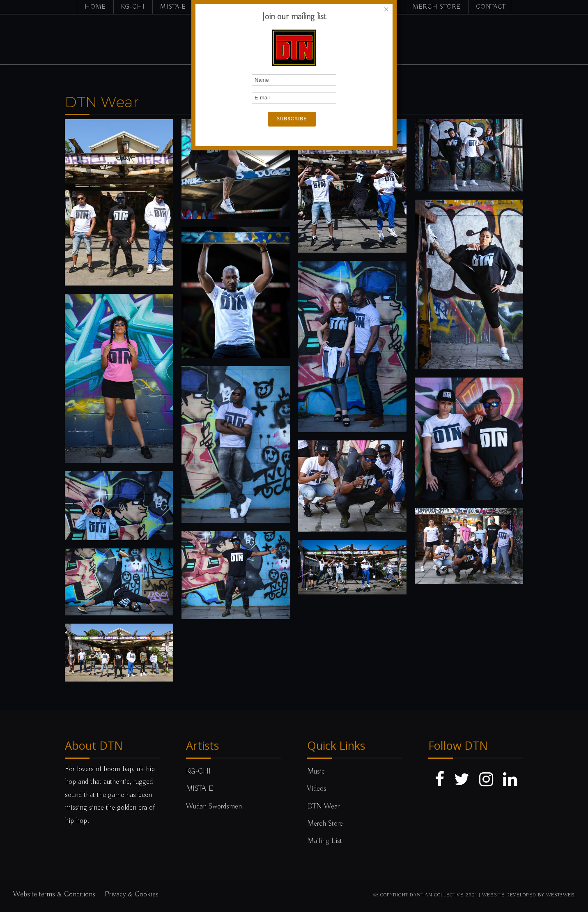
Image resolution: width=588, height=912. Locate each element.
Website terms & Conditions (54, 894)
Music (316, 772)
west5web (560, 895)
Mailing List (325, 841)
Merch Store (437, 7)
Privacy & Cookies (132, 894)
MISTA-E (173, 7)
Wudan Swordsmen (214, 806)
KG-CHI (133, 7)
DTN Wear (323, 806)
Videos (317, 789)
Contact (491, 7)
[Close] (386, 9)
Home (95, 7)
